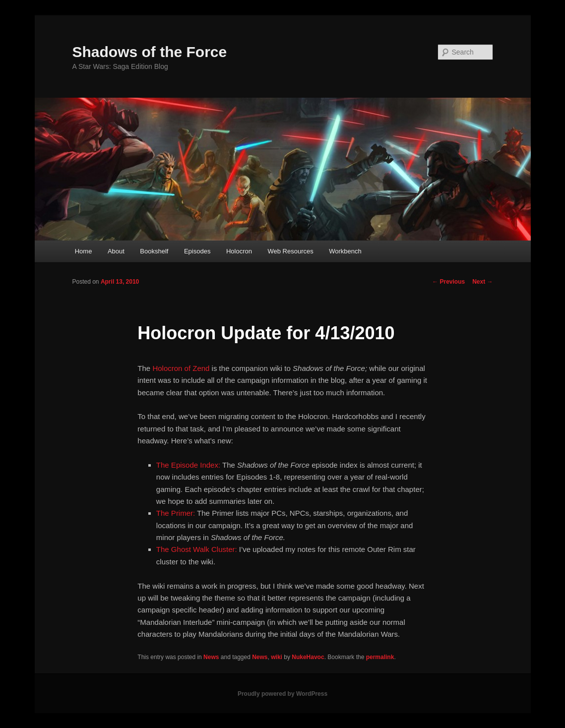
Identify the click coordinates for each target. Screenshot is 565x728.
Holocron (239, 251)
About (116, 251)
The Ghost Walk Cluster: (197, 549)
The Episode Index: (188, 465)
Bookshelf (154, 251)
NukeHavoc (308, 657)
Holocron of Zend (181, 368)
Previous (448, 282)
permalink (380, 657)
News (211, 657)
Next (482, 282)
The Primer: (176, 513)
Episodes (197, 251)
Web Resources (290, 251)
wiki (277, 657)
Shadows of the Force (150, 52)
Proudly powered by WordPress (282, 694)
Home (84, 251)
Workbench (345, 251)
